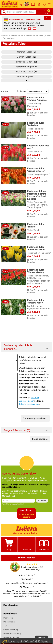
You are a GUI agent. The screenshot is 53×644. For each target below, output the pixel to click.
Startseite (5, 35)
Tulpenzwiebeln (9, 38)
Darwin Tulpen (24, 57)
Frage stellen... (40, 439)
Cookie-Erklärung (11, 630)
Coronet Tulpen (25, 52)
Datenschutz (9, 622)
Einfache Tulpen (24, 62)
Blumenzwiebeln (17, 35)
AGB (5, 626)
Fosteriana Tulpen (25, 67)
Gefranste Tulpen (25, 72)
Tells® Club (26, 544)
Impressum (8, 618)
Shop (9, 544)
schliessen (47, 18)
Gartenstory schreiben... (35, 418)
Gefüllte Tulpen (24, 77)
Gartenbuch (44, 544)
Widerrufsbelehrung (12, 634)
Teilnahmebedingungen (29, 404)
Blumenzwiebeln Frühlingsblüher (38, 35)
